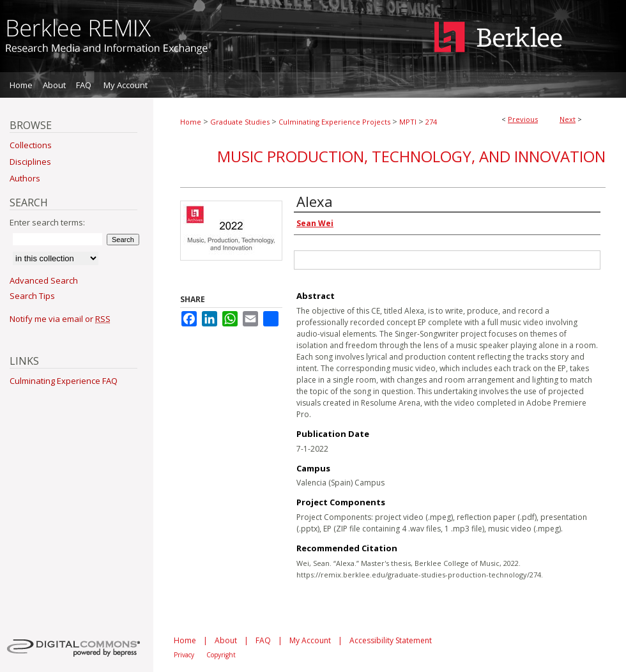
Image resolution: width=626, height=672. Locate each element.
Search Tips (32, 296)
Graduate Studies (240, 122)
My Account (310, 640)
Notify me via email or (60, 319)
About (226, 640)
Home (191, 122)
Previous (523, 119)
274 (431, 122)
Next (568, 119)
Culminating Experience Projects (334, 122)
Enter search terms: (47, 222)
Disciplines (30, 162)
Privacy (184, 655)
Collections (31, 145)
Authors (25, 178)
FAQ (263, 640)
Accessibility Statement (391, 640)
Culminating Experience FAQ (64, 381)
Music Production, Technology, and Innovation (411, 156)
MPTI (408, 122)
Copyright (221, 655)
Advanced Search (44, 280)
